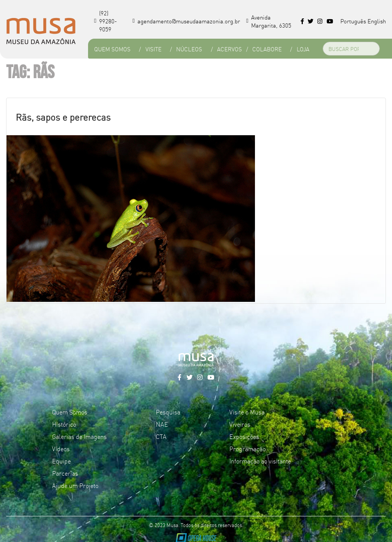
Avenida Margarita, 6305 (269, 21)
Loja (303, 49)
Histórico (64, 424)
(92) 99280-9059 (105, 21)
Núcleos (189, 49)
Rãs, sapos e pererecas (63, 117)
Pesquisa (168, 412)
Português (353, 21)
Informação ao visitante (260, 461)
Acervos (229, 49)
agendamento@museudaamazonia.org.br (186, 21)
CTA (161, 436)
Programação (247, 449)
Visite (154, 49)
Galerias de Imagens (79, 436)
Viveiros (240, 424)
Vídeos (61, 449)
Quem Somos (112, 49)
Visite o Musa (247, 412)
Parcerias (65, 473)
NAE (162, 424)
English (377, 21)
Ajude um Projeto (75, 485)
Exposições (244, 436)
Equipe (61, 461)
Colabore (267, 49)
